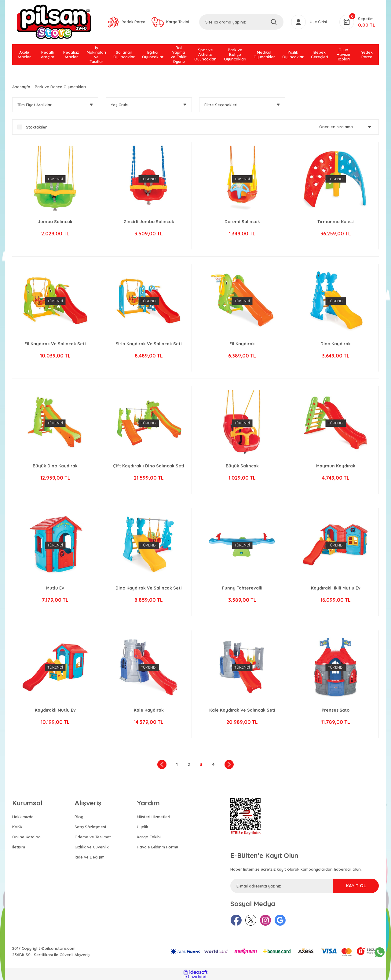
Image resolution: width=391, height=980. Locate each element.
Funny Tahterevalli (242, 589)
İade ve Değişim (90, 857)
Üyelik (143, 827)
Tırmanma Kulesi (336, 223)
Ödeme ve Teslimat (93, 837)
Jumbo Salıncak (55, 223)
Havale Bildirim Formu (157, 847)
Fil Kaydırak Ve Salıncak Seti (55, 345)
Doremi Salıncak (242, 223)
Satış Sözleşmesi (90, 827)
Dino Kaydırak (336, 345)
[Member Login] (309, 22)
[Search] (241, 22)
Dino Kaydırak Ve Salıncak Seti (149, 589)
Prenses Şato (336, 711)
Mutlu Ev (55, 589)
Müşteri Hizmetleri (153, 817)
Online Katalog (26, 837)
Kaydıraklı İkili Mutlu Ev (336, 589)
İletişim (19, 847)
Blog (79, 817)
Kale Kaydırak (149, 711)
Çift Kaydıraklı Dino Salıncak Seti (149, 467)
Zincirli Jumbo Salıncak (149, 223)
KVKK (17, 827)
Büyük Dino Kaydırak (55, 467)
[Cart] (357, 22)
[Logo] (54, 22)
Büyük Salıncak (242, 467)
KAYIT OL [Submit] (351, 886)
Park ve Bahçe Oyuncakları (60, 87)
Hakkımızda (23, 817)
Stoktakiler (36, 127)
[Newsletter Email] (305, 886)
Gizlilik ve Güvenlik (92, 847)
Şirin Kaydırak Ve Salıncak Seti (149, 345)
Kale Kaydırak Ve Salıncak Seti (242, 711)
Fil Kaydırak (242, 345)
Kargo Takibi (149, 837)
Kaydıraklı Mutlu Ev (55, 711)
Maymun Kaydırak (336, 467)
